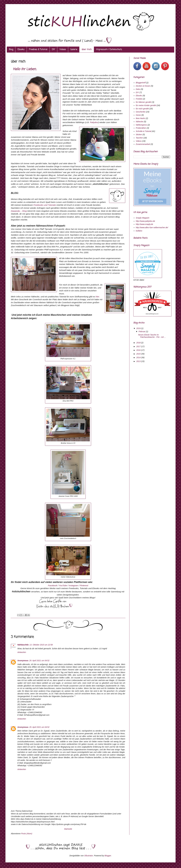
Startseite (68, 829)
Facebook (53, 585)
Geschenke (141, 112)
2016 (139, 350)
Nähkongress (141, 125)
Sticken (139, 135)
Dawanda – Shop (19, 211)
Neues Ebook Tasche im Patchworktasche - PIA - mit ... (152, 336)
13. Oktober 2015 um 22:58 (41, 645)
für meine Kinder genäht (146, 105)
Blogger (108, 856)
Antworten (22, 652)
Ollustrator (88, 856)
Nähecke (140, 122)
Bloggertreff (141, 83)
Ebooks (21, 50)
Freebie (139, 99)
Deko (138, 89)
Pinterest (84, 585)
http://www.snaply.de (144, 224)
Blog (11, 50)
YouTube (63, 585)
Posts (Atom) (27, 834)
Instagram (74, 585)
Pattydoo (94, 122)
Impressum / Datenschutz (109, 50)
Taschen (139, 138)
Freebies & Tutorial (38, 50)
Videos (63, 50)
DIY (53, 50)
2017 (139, 346)
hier (97, 297)
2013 (139, 361)
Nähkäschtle (23, 645)
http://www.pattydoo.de (145, 221)
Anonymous (23, 661)
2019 (139, 328)
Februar (142, 331)
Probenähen (141, 128)
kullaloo (139, 231)
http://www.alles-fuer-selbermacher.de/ (152, 227)
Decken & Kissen (143, 86)
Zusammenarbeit (143, 144)
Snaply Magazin (143, 218)
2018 (139, 343)
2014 (139, 357)
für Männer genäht (144, 102)
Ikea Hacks (141, 118)
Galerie (74, 50)
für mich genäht (142, 109)
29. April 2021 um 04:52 (39, 661)
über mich (87, 50)
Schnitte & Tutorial (144, 131)
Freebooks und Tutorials (44, 205)
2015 (139, 354)
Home (138, 115)
